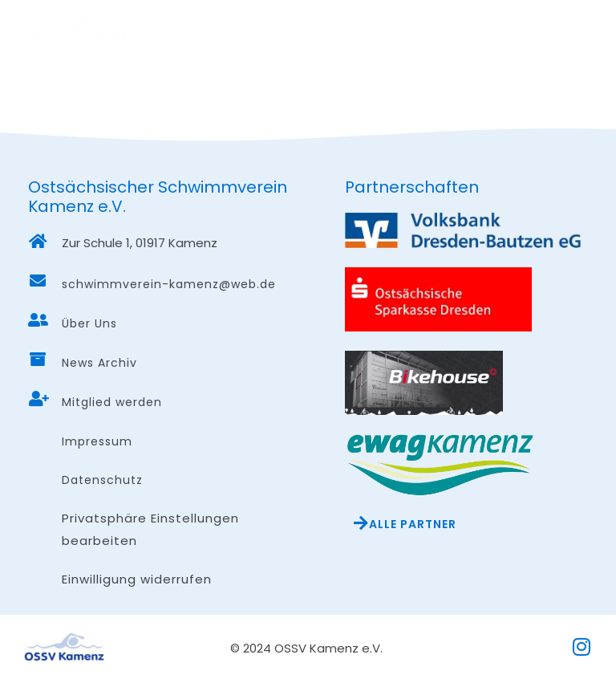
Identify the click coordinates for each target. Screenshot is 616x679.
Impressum (97, 441)
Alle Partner (413, 524)
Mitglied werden (112, 402)
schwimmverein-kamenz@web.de (169, 284)
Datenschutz (102, 480)
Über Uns (89, 323)
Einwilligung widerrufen (137, 579)
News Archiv (99, 363)
